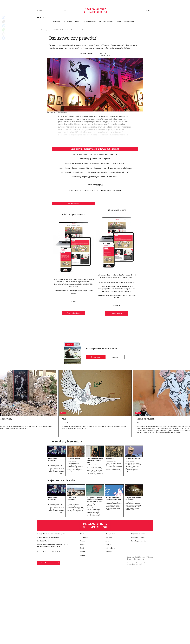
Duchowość (84, 537)
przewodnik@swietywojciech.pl (54, 544)
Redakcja (109, 551)
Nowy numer (110, 534)
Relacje (82, 541)
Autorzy (77, 21)
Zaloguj (148, 11)
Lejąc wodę (110, 458)
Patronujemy (110, 548)
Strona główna (46, 30)
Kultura (63, 30)
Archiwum (116, 357)
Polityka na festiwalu (133, 458)
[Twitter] (43, 18)
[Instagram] (46, 18)
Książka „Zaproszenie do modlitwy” (133, 498)
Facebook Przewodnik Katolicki (49, 552)
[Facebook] (41, 18)
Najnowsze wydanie (106, 21)
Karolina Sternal (72, 502)
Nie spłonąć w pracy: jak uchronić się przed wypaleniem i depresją (95, 499)
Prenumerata (129, 21)
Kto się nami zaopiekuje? (72, 498)
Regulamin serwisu (138, 534)
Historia (83, 551)
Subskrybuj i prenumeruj (48, 563)
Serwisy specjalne (89, 21)
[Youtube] (38, 18)
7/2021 (114, 349)
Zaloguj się (100, 185)
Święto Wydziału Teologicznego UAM (113, 498)
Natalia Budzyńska (86, 53)
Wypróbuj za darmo (74, 313)
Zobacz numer (96, 357)
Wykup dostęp (117, 313)
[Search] (38, 11)
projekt (135, 565)
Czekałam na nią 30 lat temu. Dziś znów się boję (95, 460)
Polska (82, 544)
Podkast (118, 21)
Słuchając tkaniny (74, 458)
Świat (82, 548)
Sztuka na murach (146, 419)
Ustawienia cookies (138, 537)
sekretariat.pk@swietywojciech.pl (49, 546)
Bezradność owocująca (53, 459)
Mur (64, 419)
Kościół (82, 534)
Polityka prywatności (139, 541)
